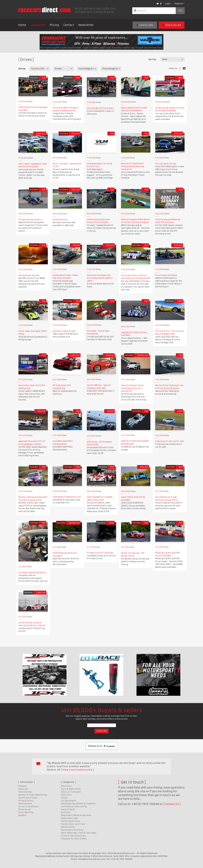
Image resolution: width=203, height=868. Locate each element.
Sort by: (152, 59)
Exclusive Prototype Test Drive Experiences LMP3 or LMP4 (100, 278)
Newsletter (86, 25)
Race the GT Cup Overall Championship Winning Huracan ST (133, 166)
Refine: (22, 69)
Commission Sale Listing (74, 806)
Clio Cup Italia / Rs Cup (166, 164)
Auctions (66, 812)
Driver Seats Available (166, 275)
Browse (22, 786)
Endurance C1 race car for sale (169, 441)
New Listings (25, 792)
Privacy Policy (26, 801)
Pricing (54, 25)
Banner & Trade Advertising (33, 795)
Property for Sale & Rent (74, 839)
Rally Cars (66, 795)
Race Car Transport (71, 792)
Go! (180, 11)
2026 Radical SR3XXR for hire (67, 497)
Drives (64, 798)
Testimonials (25, 804)
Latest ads (145, 25)
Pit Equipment (68, 801)
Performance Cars (70, 821)
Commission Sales (28, 798)
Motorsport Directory (72, 830)
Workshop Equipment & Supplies (78, 804)
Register (179, 4)
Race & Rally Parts (71, 789)
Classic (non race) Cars (73, 824)
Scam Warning (26, 812)
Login (168, 4)
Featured (23, 789)
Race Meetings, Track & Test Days (79, 833)
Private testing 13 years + (31, 220)
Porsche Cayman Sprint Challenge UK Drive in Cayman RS (132, 388)
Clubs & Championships (73, 836)
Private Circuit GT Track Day (100, 553)
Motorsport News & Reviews (76, 815)
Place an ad (172, 25)
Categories (38, 25)
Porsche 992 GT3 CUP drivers (100, 108)
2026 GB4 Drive (60, 220)
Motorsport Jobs (69, 818)
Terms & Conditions (28, 806)
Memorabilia (68, 827)
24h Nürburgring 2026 (29, 275)
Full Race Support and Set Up (32, 573)
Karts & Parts (68, 809)
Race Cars (66, 786)
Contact (69, 25)
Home (22, 25)
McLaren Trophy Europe (64, 331)
